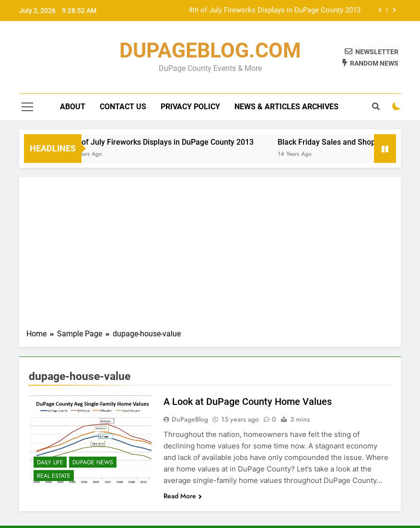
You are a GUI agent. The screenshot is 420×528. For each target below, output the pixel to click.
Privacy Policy (190, 107)
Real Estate (54, 476)
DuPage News (93, 462)
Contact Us (123, 107)
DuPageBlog (190, 419)
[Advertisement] (210, 256)
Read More (183, 496)
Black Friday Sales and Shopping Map (348, 142)
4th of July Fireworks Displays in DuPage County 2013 (274, 11)
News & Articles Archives (286, 107)
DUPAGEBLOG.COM (210, 50)
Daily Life (50, 462)
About (73, 107)
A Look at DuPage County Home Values (248, 402)
